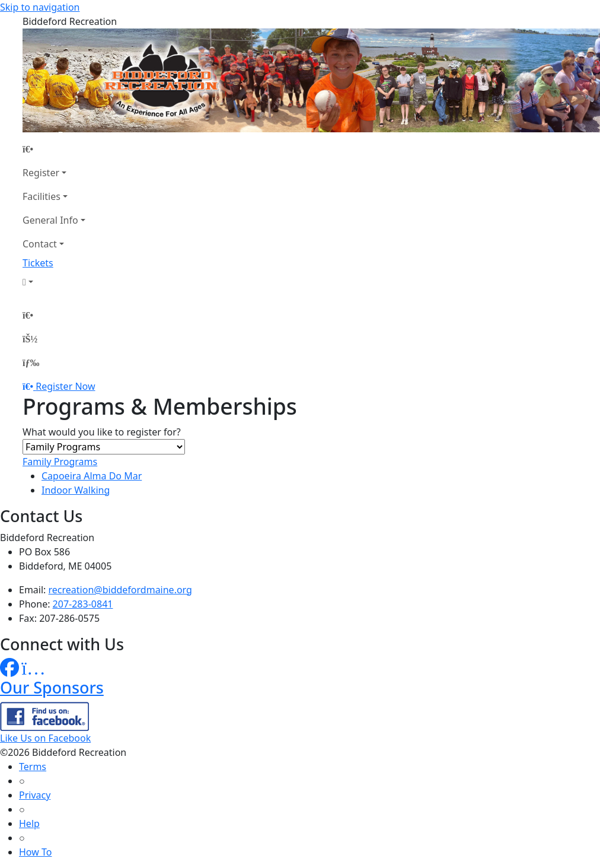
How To (35, 852)
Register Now (65, 386)
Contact (40, 244)
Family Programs (60, 462)
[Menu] (31, 363)
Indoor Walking (76, 490)
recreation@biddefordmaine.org (120, 590)
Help (29, 824)
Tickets (38, 263)
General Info (50, 220)
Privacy (35, 795)
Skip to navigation (40, 7)
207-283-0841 (83, 604)
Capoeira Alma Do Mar (92, 476)
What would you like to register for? (102, 432)
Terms (33, 767)
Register (41, 173)
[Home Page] (54, 149)
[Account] (54, 282)
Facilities (42, 196)
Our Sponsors (52, 687)
